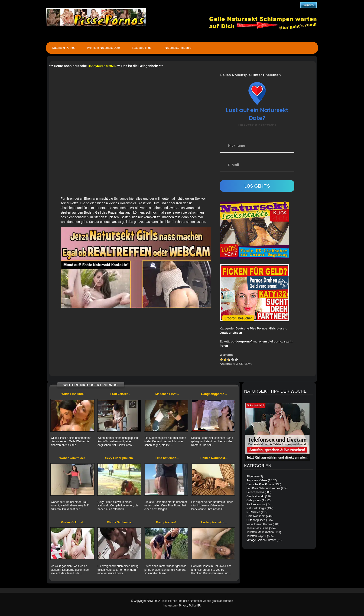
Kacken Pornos (256, 504)
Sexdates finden (142, 48)
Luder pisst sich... (214, 522)
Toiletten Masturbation (260, 532)
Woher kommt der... (73, 458)
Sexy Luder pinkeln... (120, 458)
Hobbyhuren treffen (102, 66)
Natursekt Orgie (256, 508)
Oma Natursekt (256, 516)
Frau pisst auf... (167, 522)
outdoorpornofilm (243, 341)
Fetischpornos (255, 492)
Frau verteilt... (120, 394)
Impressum (170, 606)
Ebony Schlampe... (120, 522)
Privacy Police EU (190, 606)
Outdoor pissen (231, 333)
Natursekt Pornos (64, 48)
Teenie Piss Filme (257, 528)
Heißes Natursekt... (214, 458)
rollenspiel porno (270, 341)
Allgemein (253, 476)
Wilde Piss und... (73, 394)
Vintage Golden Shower (261, 540)
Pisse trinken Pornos (259, 524)
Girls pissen (278, 328)
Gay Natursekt (255, 496)
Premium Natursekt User (103, 48)
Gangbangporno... (214, 394)
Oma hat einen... (167, 458)
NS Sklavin (253, 512)
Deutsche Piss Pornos (251, 328)
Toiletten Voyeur (256, 536)
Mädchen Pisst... (167, 394)
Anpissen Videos (257, 480)
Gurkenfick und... (73, 522)
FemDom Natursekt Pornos (263, 488)
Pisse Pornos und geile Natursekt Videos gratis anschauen (197, 601)
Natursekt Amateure (178, 48)
